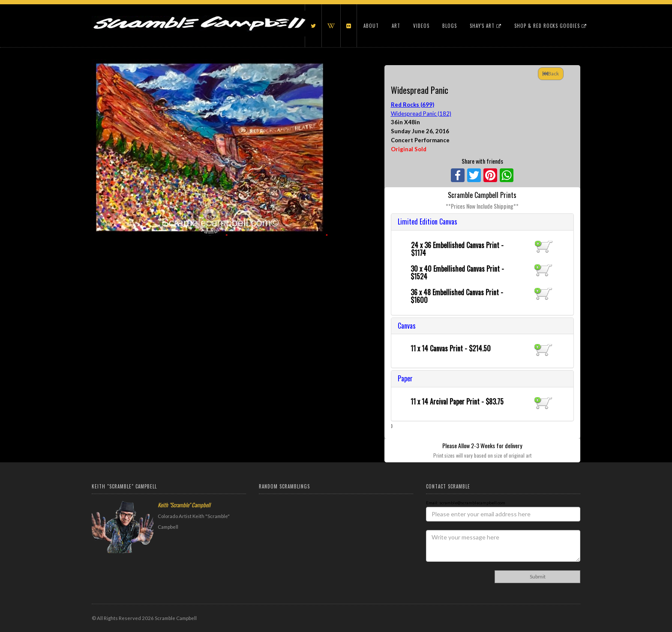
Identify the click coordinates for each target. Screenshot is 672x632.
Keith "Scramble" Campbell (184, 505)
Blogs (450, 26)
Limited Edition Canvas (427, 222)
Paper (405, 378)
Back (551, 73)
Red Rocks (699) (412, 105)
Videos (421, 26)
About (371, 26)
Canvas (407, 326)
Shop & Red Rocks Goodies (550, 26)
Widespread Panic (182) (421, 114)
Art (396, 26)
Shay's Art (486, 26)
